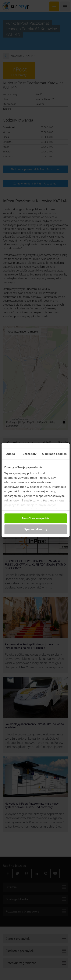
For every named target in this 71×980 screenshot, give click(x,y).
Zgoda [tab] (11, 454)
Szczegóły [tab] (29, 454)
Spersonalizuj (36, 529)
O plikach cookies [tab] (54, 454)
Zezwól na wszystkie (36, 518)
